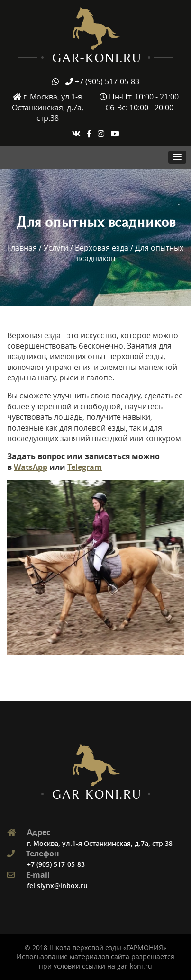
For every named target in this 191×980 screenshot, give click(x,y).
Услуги (56, 248)
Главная (22, 248)
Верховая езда (102, 248)
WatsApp (31, 467)
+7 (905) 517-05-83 (56, 864)
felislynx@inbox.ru (57, 886)
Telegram (85, 467)
